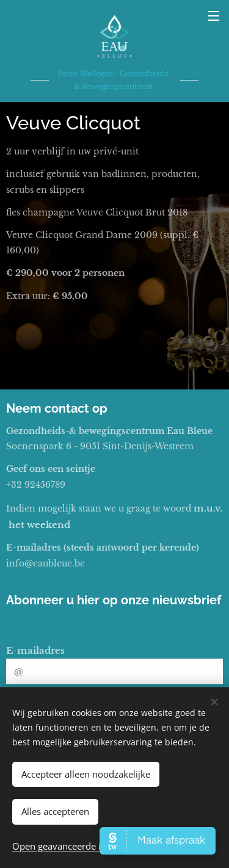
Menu (214, 16)
